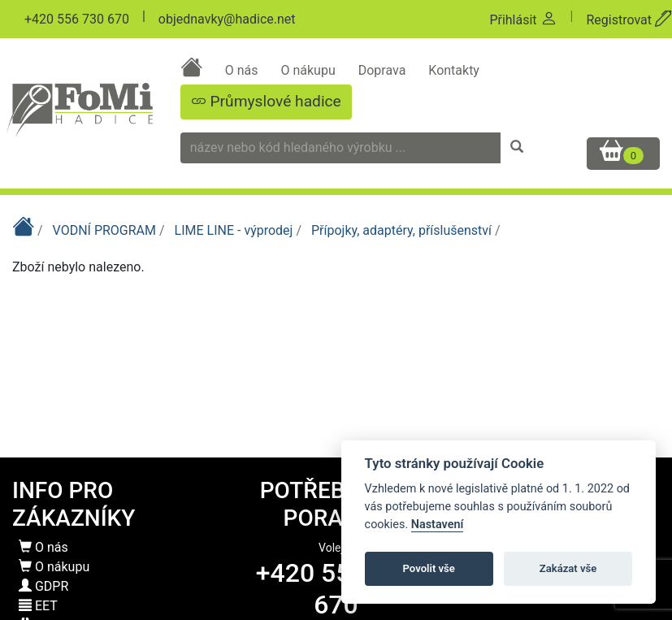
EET (38, 606)
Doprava (384, 70)
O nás (243, 70)
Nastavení (438, 525)
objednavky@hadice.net (227, 19)
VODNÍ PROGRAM (106, 230)
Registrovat (629, 20)
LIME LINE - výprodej (236, 230)
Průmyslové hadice (266, 101)
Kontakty (454, 70)
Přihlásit (523, 20)
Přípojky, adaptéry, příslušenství (403, 230)
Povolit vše (429, 568)
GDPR (43, 586)
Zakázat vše (568, 568)
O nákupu (309, 70)
